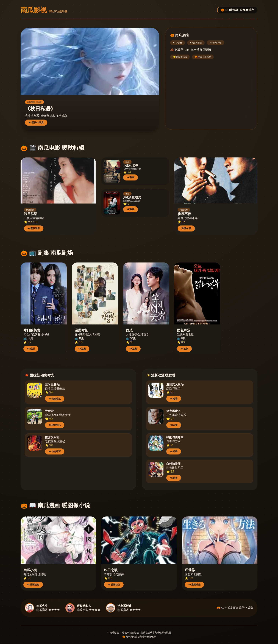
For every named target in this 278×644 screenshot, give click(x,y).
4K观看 (131, 177)
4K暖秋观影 (34, 228)
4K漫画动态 (33, 584)
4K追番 (174, 399)
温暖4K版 (186, 228)
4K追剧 (31, 349)
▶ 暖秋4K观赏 (36, 122)
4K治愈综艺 (55, 399)
